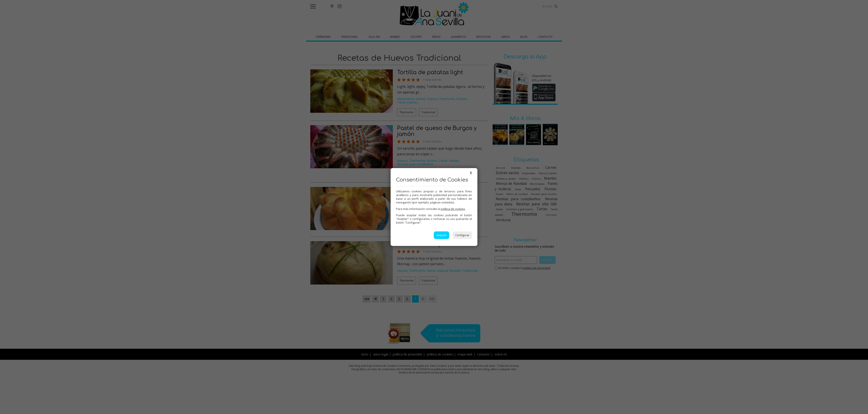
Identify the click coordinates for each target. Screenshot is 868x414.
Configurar (462, 235)
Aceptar (441, 235)
